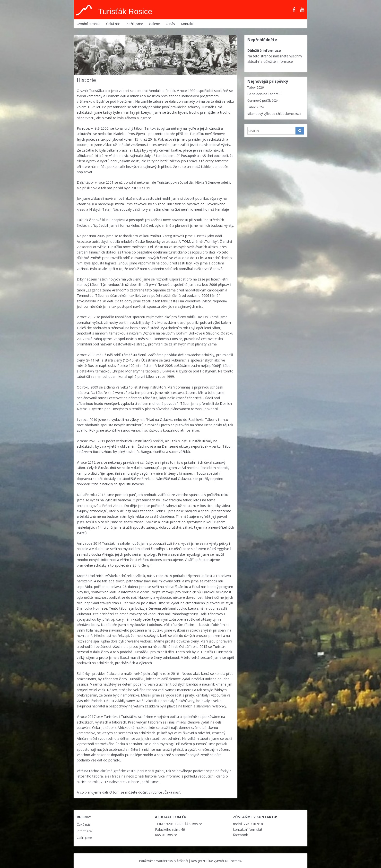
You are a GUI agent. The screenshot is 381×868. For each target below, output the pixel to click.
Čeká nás (113, 24)
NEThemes (233, 861)
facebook (240, 835)
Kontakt (187, 24)
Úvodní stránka (89, 24)
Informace (84, 831)
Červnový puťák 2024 (263, 100)
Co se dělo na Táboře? (264, 94)
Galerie (154, 24)
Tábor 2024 (255, 107)
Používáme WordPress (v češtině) (164, 861)
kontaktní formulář (248, 829)
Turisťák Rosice (125, 11)
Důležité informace (264, 50)
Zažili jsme (135, 24)
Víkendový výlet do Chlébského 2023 (274, 114)
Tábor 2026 (255, 87)
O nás (170, 24)
